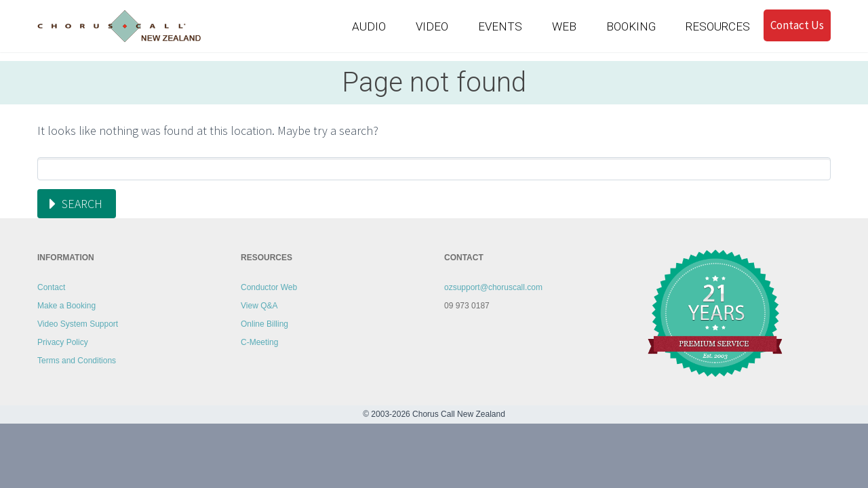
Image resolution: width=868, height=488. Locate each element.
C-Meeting (259, 342)
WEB (564, 26)
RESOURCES (718, 26)
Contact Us (797, 25)
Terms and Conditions (77, 361)
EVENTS (500, 26)
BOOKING (631, 26)
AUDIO (369, 26)
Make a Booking (66, 306)
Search (82, 204)
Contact (51, 287)
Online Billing (264, 324)
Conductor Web (269, 287)
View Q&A (259, 306)
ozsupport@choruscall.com (493, 287)
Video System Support (78, 324)
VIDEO (432, 26)
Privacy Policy (63, 342)
